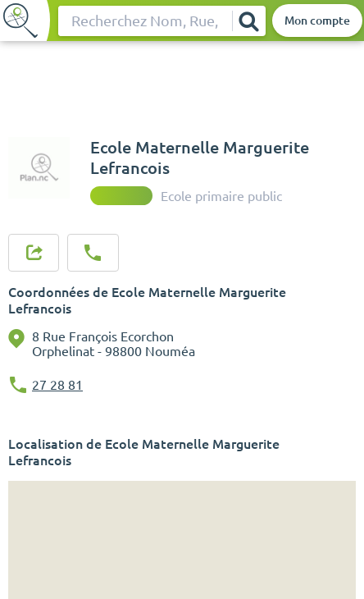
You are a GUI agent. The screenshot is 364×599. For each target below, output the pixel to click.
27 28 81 (57, 385)
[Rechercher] (248, 21)
